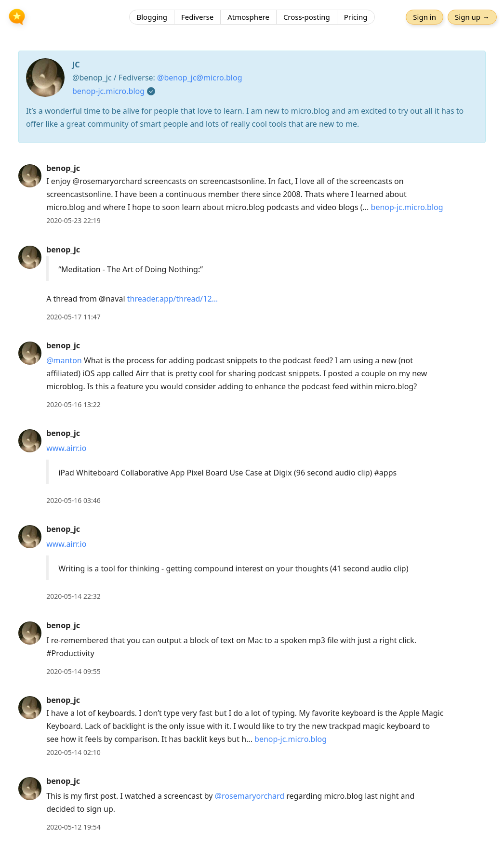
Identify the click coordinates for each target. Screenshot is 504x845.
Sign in (424, 17)
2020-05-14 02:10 (73, 752)
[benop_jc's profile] (30, 175)
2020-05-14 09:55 (73, 671)
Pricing (356, 17)
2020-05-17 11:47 (73, 317)
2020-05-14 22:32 (73, 596)
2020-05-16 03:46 (73, 500)
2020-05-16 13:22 (73, 404)
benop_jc (63, 168)
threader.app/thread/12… (172, 299)
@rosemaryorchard (250, 796)
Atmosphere (248, 17)
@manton (64, 360)
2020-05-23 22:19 (73, 220)
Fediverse (197, 17)
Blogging (152, 17)
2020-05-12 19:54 (73, 827)
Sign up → (472, 17)
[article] (252, 194)
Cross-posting (307, 17)
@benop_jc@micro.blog (199, 78)
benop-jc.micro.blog (108, 91)
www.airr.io (66, 448)
